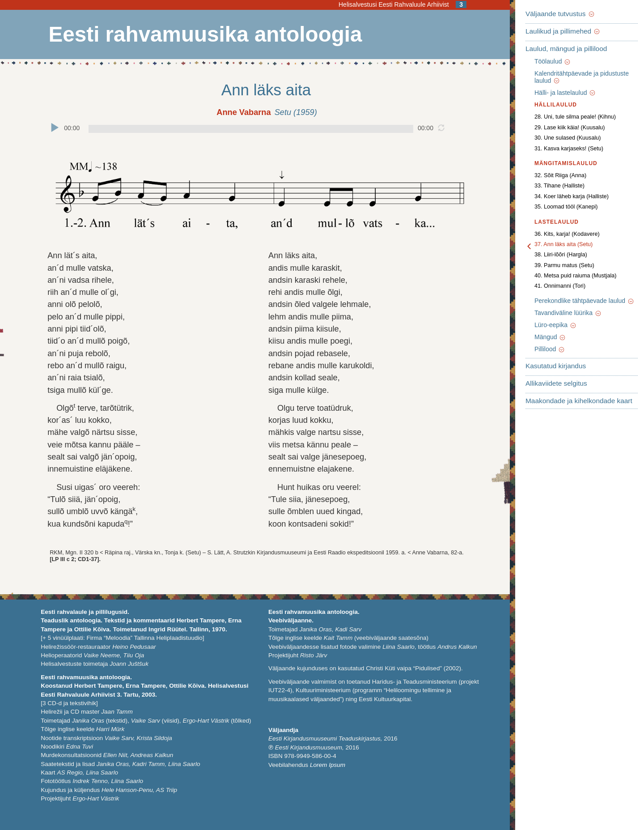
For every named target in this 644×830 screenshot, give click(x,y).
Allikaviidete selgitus (556, 383)
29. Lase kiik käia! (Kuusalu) (570, 128)
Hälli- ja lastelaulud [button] (565, 93)
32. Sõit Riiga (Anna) (560, 175)
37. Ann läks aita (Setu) (563, 244)
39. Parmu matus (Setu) (564, 265)
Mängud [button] (550, 337)
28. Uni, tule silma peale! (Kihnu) (575, 117)
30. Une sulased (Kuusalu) (568, 138)
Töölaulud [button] (553, 61)
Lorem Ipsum (328, 765)
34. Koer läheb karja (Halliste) (572, 196)
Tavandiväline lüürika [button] (568, 313)
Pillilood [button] (550, 349)
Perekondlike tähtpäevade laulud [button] (585, 301)
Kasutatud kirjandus (556, 366)
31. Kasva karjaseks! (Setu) (569, 149)
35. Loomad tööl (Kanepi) (566, 207)
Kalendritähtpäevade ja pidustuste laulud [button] (582, 77)
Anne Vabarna (244, 112)
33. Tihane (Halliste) (559, 186)
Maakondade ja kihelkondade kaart (579, 401)
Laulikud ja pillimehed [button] (563, 31)
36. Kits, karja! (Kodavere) (567, 234)
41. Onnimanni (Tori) (560, 286)
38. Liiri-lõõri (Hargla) (561, 255)
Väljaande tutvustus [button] (560, 14)
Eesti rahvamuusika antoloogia (205, 35)
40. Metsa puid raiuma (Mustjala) (575, 276)
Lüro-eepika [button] (556, 325)
